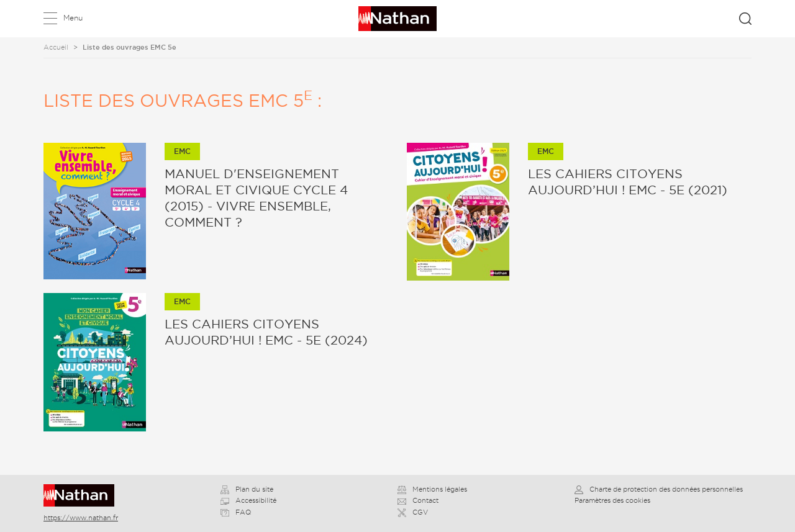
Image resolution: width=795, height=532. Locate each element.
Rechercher (745, 19)
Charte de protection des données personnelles (659, 489)
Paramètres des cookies (612, 500)
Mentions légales (432, 489)
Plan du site (247, 489)
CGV (413, 512)
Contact (418, 500)
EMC (182, 151)
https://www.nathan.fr (81, 518)
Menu (73, 18)
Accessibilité (248, 500)
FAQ (236, 512)
